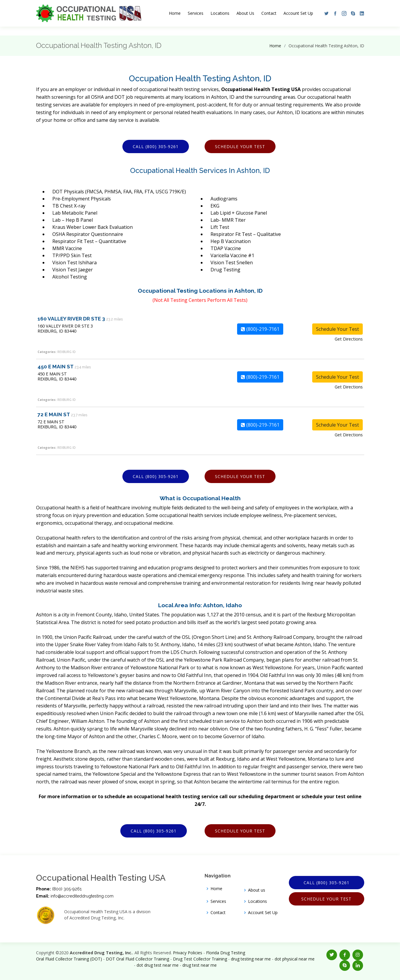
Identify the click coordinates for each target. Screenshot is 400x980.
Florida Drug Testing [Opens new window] (226, 953)
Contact (269, 13)
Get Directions (349, 339)
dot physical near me (295, 959)
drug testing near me (251, 959)
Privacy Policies (188, 953)
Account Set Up (298, 13)
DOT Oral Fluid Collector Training (137, 959)
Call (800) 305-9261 (156, 146)
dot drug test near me (158, 965)
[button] (325, 13)
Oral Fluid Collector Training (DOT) (69, 959)
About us (257, 890)
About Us (245, 13)
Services (196, 13)
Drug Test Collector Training (200, 959)
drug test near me (200, 965)
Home (175, 13)
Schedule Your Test (240, 146)
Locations (220, 13)
